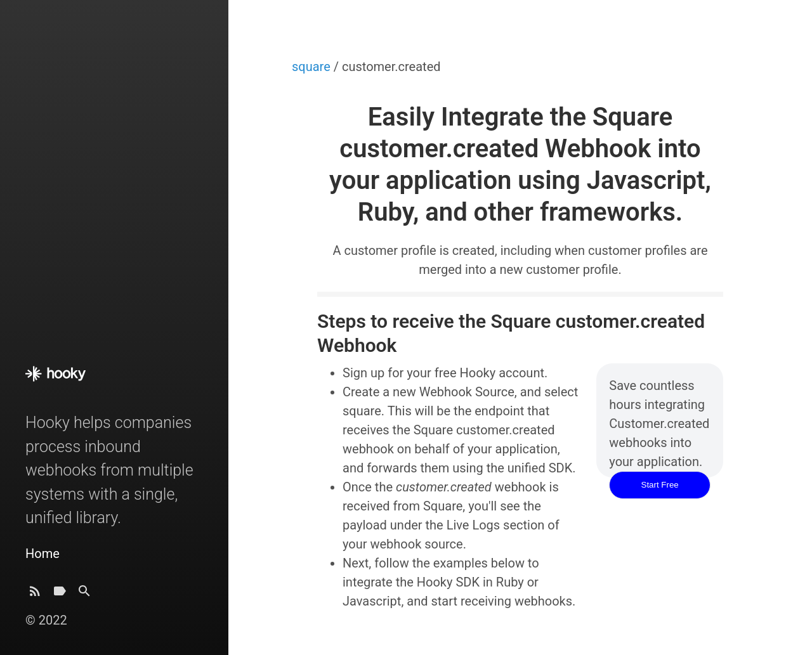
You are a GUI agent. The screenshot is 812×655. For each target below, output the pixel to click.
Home (43, 554)
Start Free (660, 485)
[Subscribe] (35, 594)
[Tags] (60, 594)
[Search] (84, 594)
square (313, 67)
